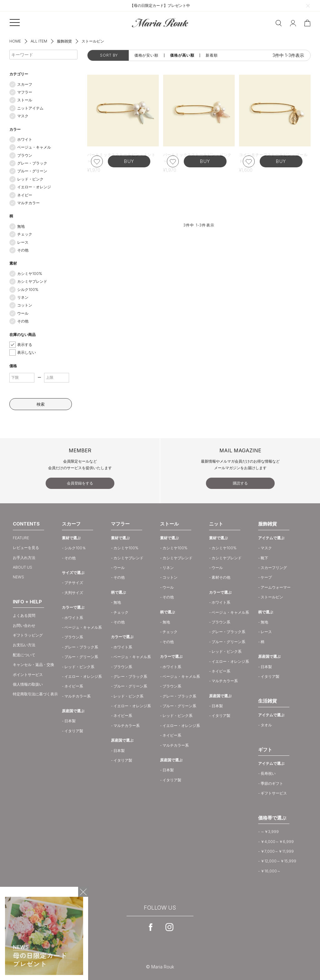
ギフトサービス (274, 793)
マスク (23, 116)
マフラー (25, 92)
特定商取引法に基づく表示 (35, 694)
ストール (25, 100)
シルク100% (28, 289)
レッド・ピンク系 (79, 667)
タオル (266, 725)
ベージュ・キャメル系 (83, 627)
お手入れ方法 (24, 558)
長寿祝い (268, 773)
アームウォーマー (276, 587)
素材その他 (221, 577)
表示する (25, 345)
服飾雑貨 (64, 41)
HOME (15, 41)
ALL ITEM (39, 41)
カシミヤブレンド (32, 281)
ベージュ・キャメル (34, 147)
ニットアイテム (30, 108)
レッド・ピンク (30, 179)
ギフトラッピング (28, 635)
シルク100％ (75, 548)
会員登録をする (80, 483)
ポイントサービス (28, 675)
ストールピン (272, 597)
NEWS (18, 577)
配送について (24, 655)
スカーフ (25, 84)
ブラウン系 (74, 637)
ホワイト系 (74, 618)
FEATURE (21, 538)
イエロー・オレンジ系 (83, 676)
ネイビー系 (74, 686)
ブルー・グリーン (32, 171)
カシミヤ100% (30, 274)
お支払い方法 (24, 645)
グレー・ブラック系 (81, 647)
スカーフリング (274, 568)
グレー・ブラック (32, 163)
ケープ (266, 577)
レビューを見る (26, 548)
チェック (25, 234)
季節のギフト (272, 783)
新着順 (212, 55)
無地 (21, 226)
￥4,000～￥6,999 (277, 842)
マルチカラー (28, 203)
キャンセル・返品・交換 (33, 665)
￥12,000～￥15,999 (278, 861)
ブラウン (25, 155)
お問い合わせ (24, 625)
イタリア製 (74, 731)
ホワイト (25, 139)
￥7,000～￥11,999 (277, 851)
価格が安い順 (146, 55)
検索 (41, 404)
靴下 (264, 558)
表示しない (27, 352)
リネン (23, 297)
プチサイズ (74, 583)
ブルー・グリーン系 (81, 657)
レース (23, 242)
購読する (240, 483)
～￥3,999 (270, 832)
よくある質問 (24, 615)
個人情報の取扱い (28, 684)
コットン (25, 305)
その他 (23, 250)
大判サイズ (74, 593)
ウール (23, 313)
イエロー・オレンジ (34, 187)
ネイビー (25, 195)
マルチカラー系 (77, 696)
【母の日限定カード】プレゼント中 (160, 5)
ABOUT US (22, 567)
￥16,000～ (271, 871)
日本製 (70, 721)
